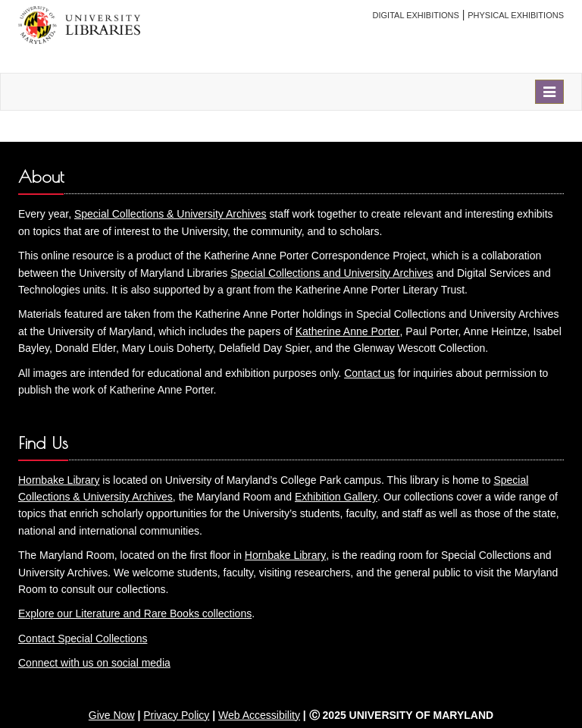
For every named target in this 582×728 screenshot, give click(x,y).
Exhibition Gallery (336, 497)
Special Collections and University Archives (332, 273)
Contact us (369, 373)
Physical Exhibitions (516, 15)
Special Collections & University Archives (171, 214)
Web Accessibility (259, 715)
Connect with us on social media (94, 663)
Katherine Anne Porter (348, 331)
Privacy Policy (176, 715)
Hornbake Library (59, 480)
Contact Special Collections (83, 639)
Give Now (112, 715)
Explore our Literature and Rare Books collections (135, 613)
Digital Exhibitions (416, 15)
